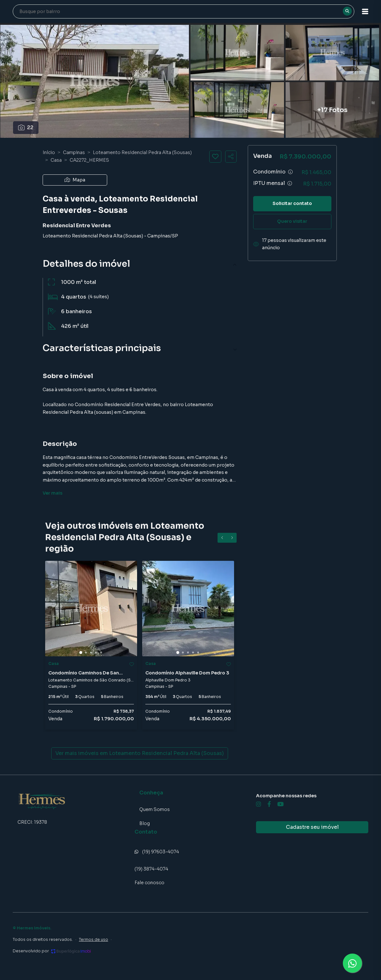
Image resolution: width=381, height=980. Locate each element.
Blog (145, 823)
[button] (365, 11)
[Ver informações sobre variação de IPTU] (290, 183)
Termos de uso (94, 939)
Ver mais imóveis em (140, 753)
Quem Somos (155, 809)
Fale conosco (149, 883)
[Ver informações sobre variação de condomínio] (290, 172)
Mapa (75, 180)
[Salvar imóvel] (215, 157)
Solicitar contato (292, 203)
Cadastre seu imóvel (312, 827)
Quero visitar (292, 221)
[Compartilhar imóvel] (231, 157)
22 (26, 127)
